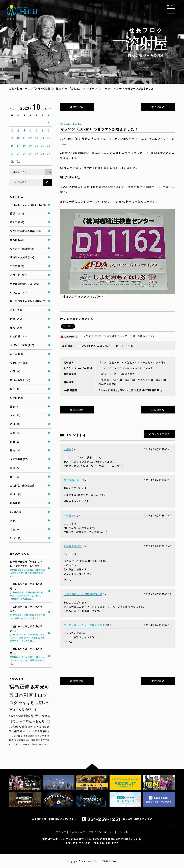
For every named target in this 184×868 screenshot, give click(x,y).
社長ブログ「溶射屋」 (69, 88)
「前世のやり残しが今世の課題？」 (28, 591)
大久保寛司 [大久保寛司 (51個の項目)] (43, 716)
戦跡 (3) (15, 529)
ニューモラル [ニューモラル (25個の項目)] (25, 744)
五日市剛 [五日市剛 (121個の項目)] (19, 695)
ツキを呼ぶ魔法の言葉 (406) (26, 231)
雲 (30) (14, 406)
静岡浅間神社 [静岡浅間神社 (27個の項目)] (23, 740)
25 (24, 154)
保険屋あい (70, 515)
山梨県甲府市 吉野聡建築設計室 (83, 594)
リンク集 (123, 832)
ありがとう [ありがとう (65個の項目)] (27, 710)
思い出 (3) (16, 538)
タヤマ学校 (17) (19, 459)
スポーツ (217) (18, 275)
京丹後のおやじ (73, 480)
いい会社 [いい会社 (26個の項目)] (14, 744)
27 (36, 154)
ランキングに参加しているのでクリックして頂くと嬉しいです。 (108, 336)
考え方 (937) (17, 222)
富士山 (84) (17, 354)
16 (12, 146)
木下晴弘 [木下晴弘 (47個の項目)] (26, 721)
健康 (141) (16, 319)
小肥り (67, 449)
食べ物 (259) (17, 240)
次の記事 (158, 107)
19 (30, 146)
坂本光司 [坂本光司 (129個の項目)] (40, 687)
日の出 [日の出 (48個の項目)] (14, 721)
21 (43, 146)
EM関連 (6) (16, 512)
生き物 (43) (17, 398)
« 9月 (13, 108)
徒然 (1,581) (17, 213)
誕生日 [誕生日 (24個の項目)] (35, 744)
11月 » (47, 108)
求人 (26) (15, 415)
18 (24, 146)
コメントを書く (161, 434)
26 (30, 154)
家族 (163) (16, 310)
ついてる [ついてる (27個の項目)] (42, 736)
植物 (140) (16, 328)
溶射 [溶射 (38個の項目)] (21, 727)
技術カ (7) (16, 494)
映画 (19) (15, 433)
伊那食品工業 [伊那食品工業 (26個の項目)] (43, 740)
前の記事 (77, 107)
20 (36, 146)
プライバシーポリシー (101, 832)
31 (18, 161)
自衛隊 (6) (16, 503)
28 (43, 154)
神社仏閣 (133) (18, 336)
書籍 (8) (15, 468)
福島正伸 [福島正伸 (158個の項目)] (19, 687)
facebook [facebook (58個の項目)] (16, 716)
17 (18, 146)
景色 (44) (15, 389)
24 (18, 154)
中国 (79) (15, 371)
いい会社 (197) (18, 292)
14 (43, 138)
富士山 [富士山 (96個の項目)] (36, 695)
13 (36, 138)
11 (24, 138)
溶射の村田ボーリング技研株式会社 (30, 88)
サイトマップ (77, 832)
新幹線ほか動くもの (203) (25, 284)
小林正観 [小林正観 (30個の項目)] (17, 731)
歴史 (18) (15, 450)
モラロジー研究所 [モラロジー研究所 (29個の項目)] (33, 731)
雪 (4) (13, 521)
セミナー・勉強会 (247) (23, 249)
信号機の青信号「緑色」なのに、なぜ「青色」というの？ (28, 569)
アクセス (61, 832)
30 (12, 161)
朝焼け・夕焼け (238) (22, 257)
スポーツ (92, 88)
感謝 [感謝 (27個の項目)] (33, 740)
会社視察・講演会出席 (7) (24, 485)
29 (49, 154)
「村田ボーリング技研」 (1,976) (28, 205)
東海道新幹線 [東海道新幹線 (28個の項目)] (30, 736)
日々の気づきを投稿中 (146, 42)
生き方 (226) (17, 266)
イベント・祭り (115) (22, 345)
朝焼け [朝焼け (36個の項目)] (29, 727)
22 (49, 146)
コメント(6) (126, 346)
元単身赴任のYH (73, 546)
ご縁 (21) (15, 424)
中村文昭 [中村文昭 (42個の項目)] (39, 721)
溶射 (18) (15, 442)
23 (12, 154)
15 (49, 138)
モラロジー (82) (19, 363)
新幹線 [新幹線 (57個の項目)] (29, 716)
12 (30, 138)
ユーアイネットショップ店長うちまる (85, 625)
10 (18, 138)
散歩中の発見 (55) (20, 380)
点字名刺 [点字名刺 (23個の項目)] (43, 744)
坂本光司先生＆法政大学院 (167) (28, 301)
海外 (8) (15, 477)
